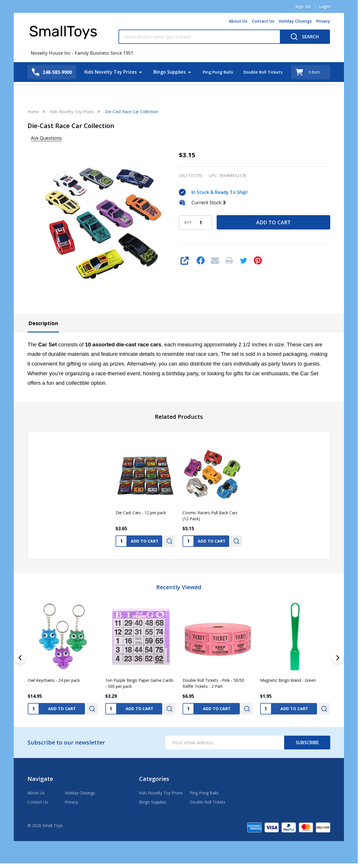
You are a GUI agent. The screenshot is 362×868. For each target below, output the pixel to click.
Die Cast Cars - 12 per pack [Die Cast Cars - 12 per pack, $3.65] (141, 513)
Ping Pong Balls (216, 72)
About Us (238, 21)
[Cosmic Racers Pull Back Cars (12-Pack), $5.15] (212, 474)
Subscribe (307, 743)
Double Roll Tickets (265, 72)
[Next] (338, 658)
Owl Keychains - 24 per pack (54, 680)
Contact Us (263, 21)
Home (33, 112)
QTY (188, 223)
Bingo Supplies (167, 72)
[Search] (305, 37)
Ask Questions (46, 138)
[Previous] (20, 658)
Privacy (323, 21)
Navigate (40, 779)
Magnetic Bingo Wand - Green (288, 680)
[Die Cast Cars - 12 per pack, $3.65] (145, 474)
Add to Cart (273, 222)
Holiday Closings (295, 21)
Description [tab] (43, 323)
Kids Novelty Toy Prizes (108, 72)
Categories (154, 779)
